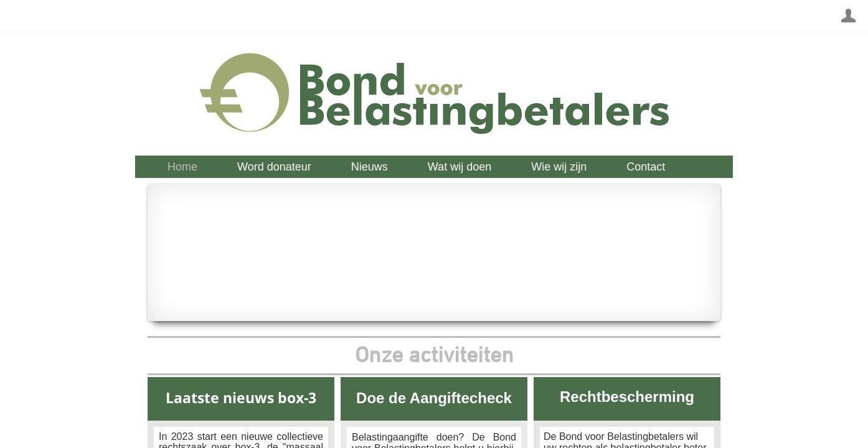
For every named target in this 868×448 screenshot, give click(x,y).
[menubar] (440, 167)
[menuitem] (182, 167)
